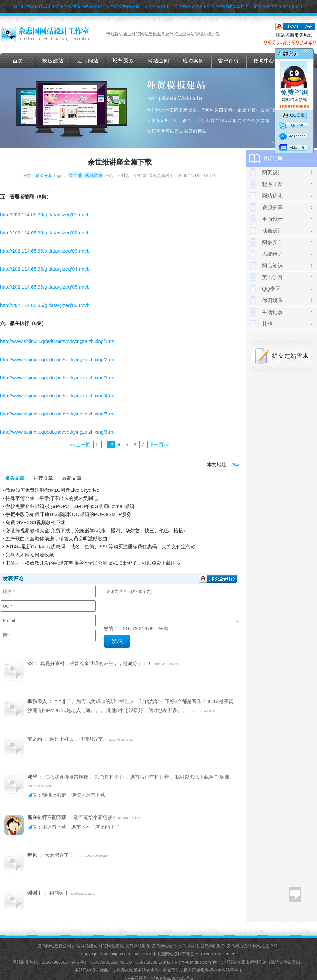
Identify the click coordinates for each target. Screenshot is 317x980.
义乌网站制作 (138, 946)
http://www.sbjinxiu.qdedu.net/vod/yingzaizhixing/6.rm (57, 432)
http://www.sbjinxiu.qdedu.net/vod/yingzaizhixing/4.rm (57, 396)
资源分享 (44, 175)
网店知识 (272, 266)
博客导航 (272, 158)
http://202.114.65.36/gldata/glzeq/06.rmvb (45, 305)
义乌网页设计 (239, 946)
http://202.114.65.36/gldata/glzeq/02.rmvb (45, 233)
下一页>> (159, 444)
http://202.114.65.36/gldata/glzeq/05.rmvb (45, 287)
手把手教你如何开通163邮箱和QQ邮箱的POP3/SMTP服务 (68, 514)
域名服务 (124, 60)
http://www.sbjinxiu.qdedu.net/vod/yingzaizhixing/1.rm (57, 341)
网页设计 (272, 172)
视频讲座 (94, 175)
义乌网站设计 (164, 946)
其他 (267, 324)
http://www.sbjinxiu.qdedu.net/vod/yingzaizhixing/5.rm (57, 414)
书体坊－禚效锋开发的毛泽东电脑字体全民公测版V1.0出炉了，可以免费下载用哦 (93, 563)
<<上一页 (80, 444)
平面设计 (272, 219)
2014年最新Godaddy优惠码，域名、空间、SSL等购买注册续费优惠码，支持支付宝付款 (101, 547)
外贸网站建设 (85, 946)
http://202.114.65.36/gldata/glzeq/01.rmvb (45, 215)
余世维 (75, 175)
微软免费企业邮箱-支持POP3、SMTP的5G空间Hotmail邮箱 (70, 506)
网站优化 (272, 196)
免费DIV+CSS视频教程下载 (35, 522)
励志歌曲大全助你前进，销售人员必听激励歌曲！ (59, 538)
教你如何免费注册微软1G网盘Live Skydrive (52, 490)
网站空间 (159, 60)
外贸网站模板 (111, 946)
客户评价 (229, 60)
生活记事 (272, 312)
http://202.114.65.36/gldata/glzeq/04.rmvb (45, 269)
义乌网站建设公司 (54, 946)
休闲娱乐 (272, 301)
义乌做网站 (188, 946)
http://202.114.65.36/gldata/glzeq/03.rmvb (45, 251)
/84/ (235, 464)
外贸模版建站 (53, 60)
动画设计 (272, 231)
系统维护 (272, 254)
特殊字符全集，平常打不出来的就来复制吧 (52, 498)
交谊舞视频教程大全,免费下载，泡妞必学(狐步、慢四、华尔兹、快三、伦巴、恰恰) (95, 530)
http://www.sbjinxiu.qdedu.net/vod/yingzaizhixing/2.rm (57, 359)
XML (275, 946)
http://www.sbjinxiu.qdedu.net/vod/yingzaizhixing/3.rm (57, 377)
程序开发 (272, 184)
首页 (18, 60)
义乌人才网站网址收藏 (30, 555)
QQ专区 (271, 289)
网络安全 (272, 242)
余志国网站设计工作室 (173, 954)
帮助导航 (264, 60)
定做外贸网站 (88, 60)
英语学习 (272, 277)
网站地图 (261, 946)
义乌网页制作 (213, 946)
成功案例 (194, 60)
